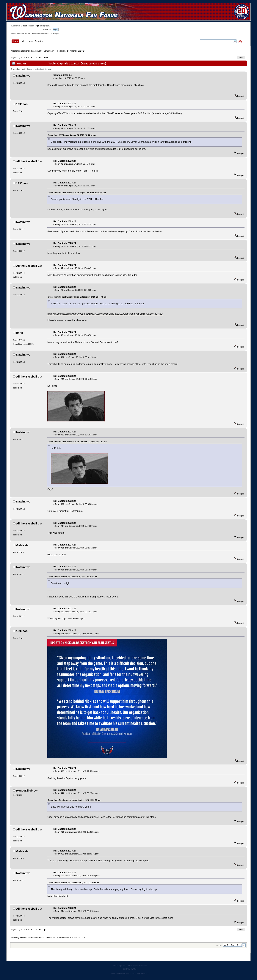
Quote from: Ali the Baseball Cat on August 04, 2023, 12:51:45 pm (77, 193)
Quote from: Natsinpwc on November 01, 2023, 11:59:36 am (74, 800)
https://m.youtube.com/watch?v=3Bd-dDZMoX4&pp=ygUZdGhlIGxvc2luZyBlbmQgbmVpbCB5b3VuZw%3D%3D (105, 314)
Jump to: (219, 945)
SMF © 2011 (127, 966)
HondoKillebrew (27, 790)
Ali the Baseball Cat (29, 161)
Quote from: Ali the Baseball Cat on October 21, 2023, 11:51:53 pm (77, 442)
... (34, 58)
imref (20, 333)
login (37, 26)
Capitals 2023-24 (62, 75)
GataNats (22, 545)
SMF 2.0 (116, 966)
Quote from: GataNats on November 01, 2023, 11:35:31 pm (74, 883)
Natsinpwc (23, 76)
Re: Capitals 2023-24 (65, 104)
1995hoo (22, 104)
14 (36, 58)
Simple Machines (140, 966)
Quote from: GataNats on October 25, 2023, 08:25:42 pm (73, 577)
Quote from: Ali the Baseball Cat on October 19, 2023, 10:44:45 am (77, 297)
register (46, 26)
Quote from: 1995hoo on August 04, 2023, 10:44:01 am (72, 135)
